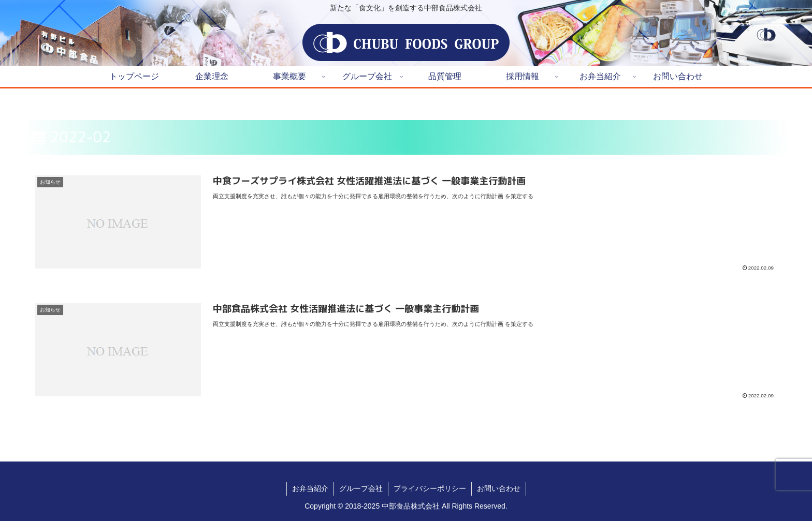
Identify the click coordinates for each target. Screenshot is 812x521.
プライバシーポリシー (430, 488)
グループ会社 (361, 488)
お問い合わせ (499, 488)
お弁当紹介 (310, 488)
